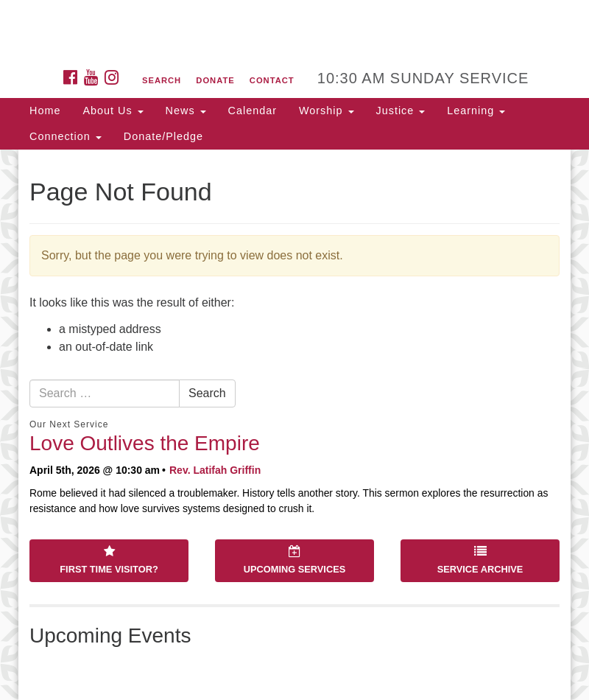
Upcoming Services (294, 560)
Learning (476, 111)
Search (162, 80)
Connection (66, 136)
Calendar (253, 111)
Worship (327, 111)
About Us (113, 111)
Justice (401, 111)
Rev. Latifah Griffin (215, 470)
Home (45, 111)
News (186, 111)
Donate (215, 80)
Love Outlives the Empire (145, 443)
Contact (272, 80)
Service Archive (480, 560)
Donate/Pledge (163, 136)
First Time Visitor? (109, 560)
